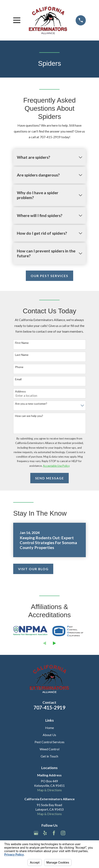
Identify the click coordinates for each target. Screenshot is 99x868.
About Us (49, 735)
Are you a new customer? (31, 404)
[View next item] (54, 643)
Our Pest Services (49, 276)
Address (20, 391)
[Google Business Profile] (36, 833)
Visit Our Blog (33, 569)
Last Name (22, 355)
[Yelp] (45, 833)
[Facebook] (54, 833)
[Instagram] (63, 833)
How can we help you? (29, 416)
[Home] (48, 20)
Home (49, 728)
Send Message (50, 478)
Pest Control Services (49, 742)
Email (18, 379)
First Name (22, 343)
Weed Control (49, 749)
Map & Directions (49, 790)
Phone (19, 367)
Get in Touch (49, 756)
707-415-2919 (49, 707)
